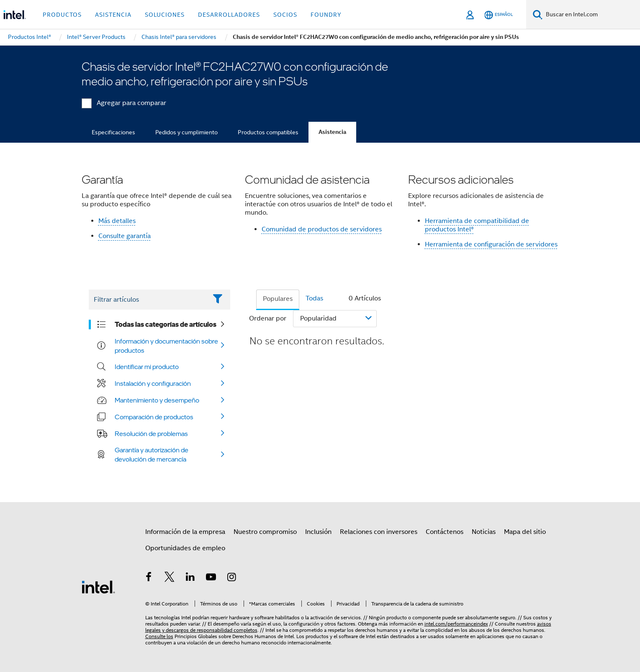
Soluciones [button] (165, 15)
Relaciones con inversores (379, 532)
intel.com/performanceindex (456, 624)
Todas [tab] (314, 298)
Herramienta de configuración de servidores (491, 244)
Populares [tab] (278, 299)
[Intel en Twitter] (170, 578)
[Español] (499, 15)
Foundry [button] (326, 15)
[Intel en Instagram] (232, 578)
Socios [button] (285, 15)
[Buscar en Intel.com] (591, 15)
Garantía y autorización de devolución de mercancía (152, 454)
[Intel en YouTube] (211, 578)
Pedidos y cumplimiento (186, 132)
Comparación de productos (154, 417)
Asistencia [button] (113, 15)
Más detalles (117, 221)
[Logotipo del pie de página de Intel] (98, 587)
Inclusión (318, 532)
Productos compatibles (268, 132)
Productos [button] (62, 15)
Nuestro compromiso (265, 532)
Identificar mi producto (147, 367)
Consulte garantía (125, 236)
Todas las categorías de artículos (166, 324)
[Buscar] (538, 14)
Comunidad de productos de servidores (322, 229)
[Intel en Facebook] (149, 578)
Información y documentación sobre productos (166, 346)
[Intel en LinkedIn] (190, 578)
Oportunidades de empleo (185, 548)
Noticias (484, 532)
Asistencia (332, 132)
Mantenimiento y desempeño (157, 400)
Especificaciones (113, 132)
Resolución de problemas (151, 433)
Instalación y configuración (153, 383)
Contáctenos (445, 532)
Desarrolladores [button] (229, 15)
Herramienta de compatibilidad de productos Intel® (477, 225)
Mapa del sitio (525, 532)
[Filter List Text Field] (148, 300)
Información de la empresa (185, 532)
